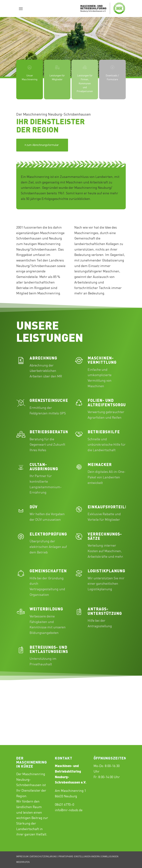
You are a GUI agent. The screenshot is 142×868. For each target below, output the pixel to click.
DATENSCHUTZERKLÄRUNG (43, 857)
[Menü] (21, 9)
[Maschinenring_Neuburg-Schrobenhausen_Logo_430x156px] (103, 9)
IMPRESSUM (22, 857)
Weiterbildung (46, 609)
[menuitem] (21, 9)
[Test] (42, 145)
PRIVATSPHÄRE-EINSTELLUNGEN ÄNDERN (79, 857)
